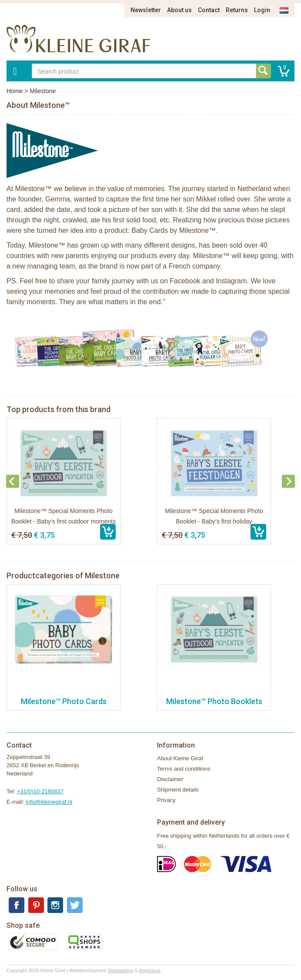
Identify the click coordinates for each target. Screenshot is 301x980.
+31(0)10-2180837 (40, 791)
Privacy (166, 800)
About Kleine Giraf (180, 758)
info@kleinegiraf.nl (49, 802)
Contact (209, 10)
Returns (237, 10)
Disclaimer (170, 779)
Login (262, 10)
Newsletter (146, 10)
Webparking (121, 970)
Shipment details (178, 790)
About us (179, 10)
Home (15, 91)
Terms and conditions (184, 769)
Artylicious (150, 970)
